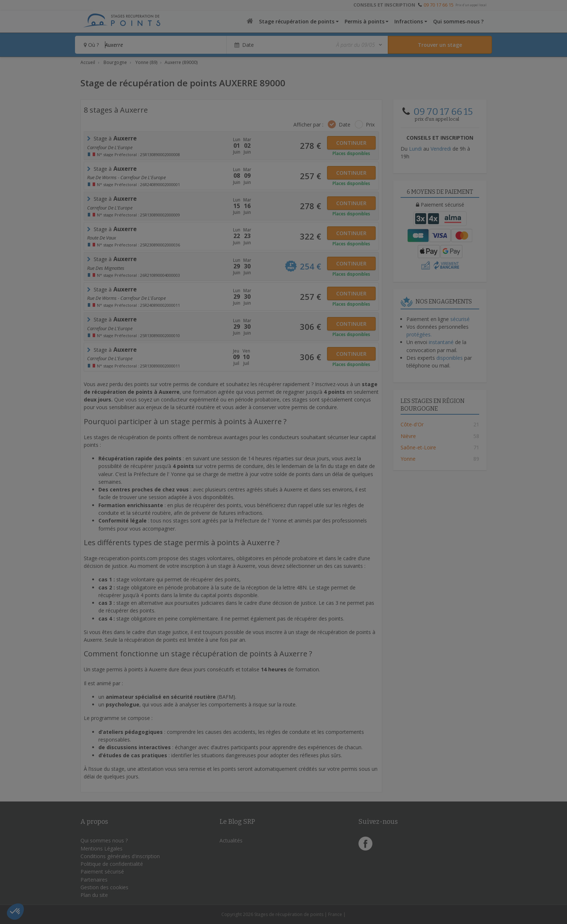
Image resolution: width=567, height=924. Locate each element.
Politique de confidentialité (112, 864)
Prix (370, 125)
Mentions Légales (102, 848)
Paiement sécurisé (102, 872)
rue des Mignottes (106, 268)
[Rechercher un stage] (440, 45)
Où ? (91, 45)
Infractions (409, 21)
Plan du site (94, 895)
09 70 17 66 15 (439, 5)
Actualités (231, 840)
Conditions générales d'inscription (120, 856)
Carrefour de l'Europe (110, 147)
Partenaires (94, 880)
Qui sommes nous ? (104, 840)
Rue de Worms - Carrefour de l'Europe (126, 177)
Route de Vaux (102, 238)
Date (345, 125)
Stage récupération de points (297, 21)
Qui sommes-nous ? (458, 21)
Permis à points (365, 21)
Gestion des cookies (104, 887)
